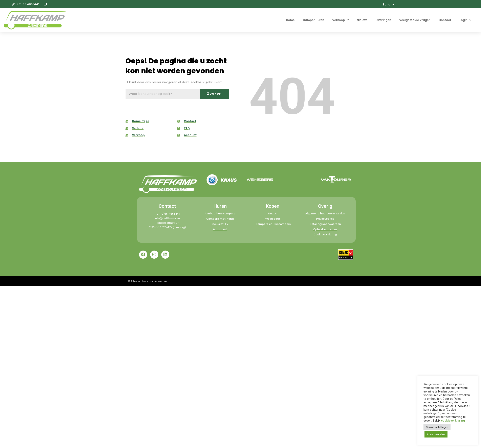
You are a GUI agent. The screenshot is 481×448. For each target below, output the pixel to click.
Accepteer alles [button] (436, 434)
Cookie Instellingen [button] (437, 427)
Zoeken (214, 94)
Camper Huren (313, 20)
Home (290, 20)
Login (465, 20)
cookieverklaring (453, 421)
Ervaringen (383, 20)
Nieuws (362, 20)
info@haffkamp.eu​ (167, 218)
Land (389, 4)
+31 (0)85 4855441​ (167, 214)
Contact (445, 20)
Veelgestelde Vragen (415, 20)
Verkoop (341, 20)
